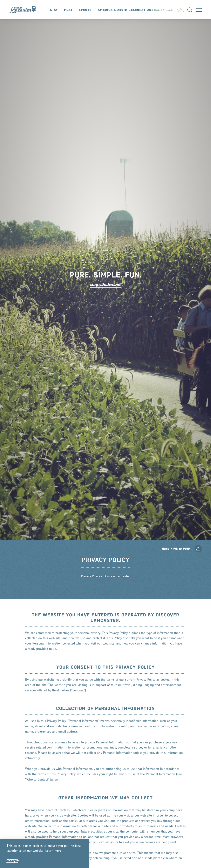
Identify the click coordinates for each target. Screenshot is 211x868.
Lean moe (53, 851)
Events (85, 10)
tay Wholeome (105, 284)
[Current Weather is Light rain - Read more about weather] (180, 9)
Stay (54, 10)
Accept (13, 860)
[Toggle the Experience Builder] (163, 10)
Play (68, 10)
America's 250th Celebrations (126, 10)
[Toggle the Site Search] (190, 10)
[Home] (25, 10)
